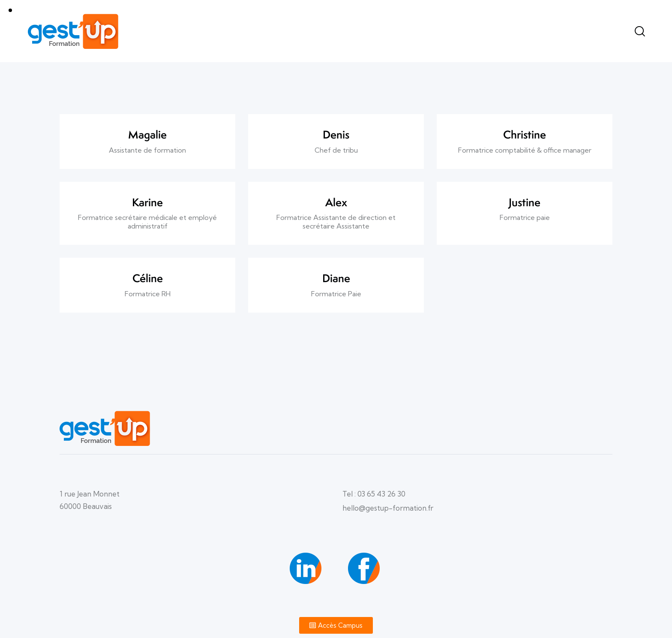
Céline (148, 278)
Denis (336, 135)
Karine (147, 203)
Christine (525, 135)
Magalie (147, 135)
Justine (525, 203)
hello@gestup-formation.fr (388, 508)
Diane (336, 278)
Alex (336, 203)
